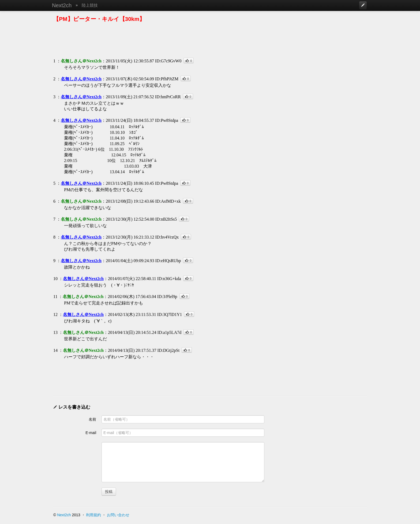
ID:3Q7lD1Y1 (170, 314)
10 (55, 279)
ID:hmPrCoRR (168, 97)
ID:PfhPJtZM (167, 79)
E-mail (91, 433)
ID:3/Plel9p (167, 297)
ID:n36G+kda (169, 279)
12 (55, 314)
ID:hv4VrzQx (167, 237)
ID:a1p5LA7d (169, 332)
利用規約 (93, 515)
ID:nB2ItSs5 (166, 219)
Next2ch (62, 5)
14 (55, 350)
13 (55, 332)
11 (55, 297)
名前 (92, 419)
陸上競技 (90, 5)
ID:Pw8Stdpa (167, 120)
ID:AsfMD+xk (168, 201)
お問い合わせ (118, 515)
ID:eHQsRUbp (168, 261)
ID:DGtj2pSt (168, 350)
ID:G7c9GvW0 (168, 61)
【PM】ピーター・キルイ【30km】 (99, 19)
